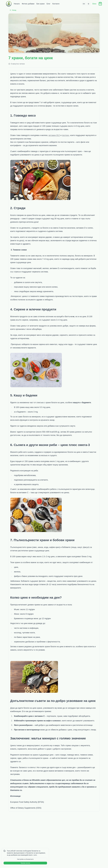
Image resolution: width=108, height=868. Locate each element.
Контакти (56, 4)
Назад (13, 10)
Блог (48, 4)
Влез (94, 4)
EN (84, 4)
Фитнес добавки (28, 4)
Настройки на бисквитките (25, 859)
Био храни (40, 4)
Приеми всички (25, 863)
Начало (17, 4)
